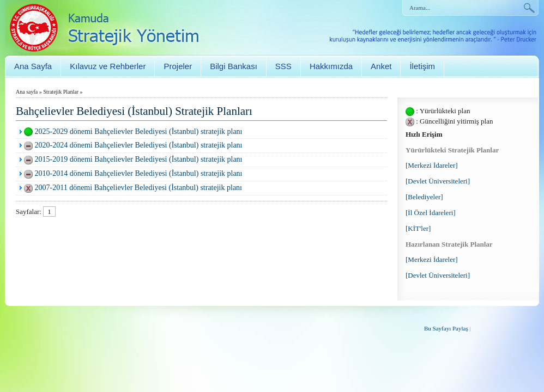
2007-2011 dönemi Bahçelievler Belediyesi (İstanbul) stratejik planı (139, 188)
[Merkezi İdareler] (432, 165)
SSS (283, 66)
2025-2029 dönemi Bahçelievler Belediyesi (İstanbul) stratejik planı (139, 131)
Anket (381, 66)
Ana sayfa (27, 92)
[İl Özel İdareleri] (431, 213)
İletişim (422, 66)
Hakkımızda (331, 66)
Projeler (178, 66)
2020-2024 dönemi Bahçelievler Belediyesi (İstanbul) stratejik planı (139, 145)
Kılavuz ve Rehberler (108, 66)
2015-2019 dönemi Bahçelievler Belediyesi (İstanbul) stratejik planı (139, 159)
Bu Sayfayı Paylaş (446, 328)
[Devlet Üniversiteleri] (438, 181)
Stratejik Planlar (61, 92)
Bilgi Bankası (234, 66)
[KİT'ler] (418, 228)
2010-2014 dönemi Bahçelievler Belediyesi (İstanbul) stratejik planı (139, 173)
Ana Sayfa (33, 66)
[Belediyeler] (424, 197)
